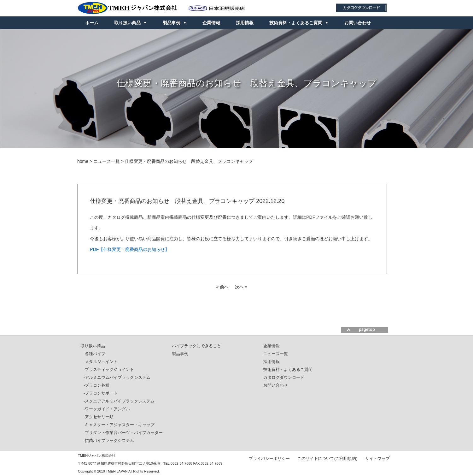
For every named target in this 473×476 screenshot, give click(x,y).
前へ (224, 287)
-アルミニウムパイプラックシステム (117, 377)
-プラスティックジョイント (109, 369)
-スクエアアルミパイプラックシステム (119, 401)
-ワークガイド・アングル (107, 409)
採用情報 (245, 23)
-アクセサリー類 (99, 417)
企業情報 (211, 23)
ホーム (92, 23)
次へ (239, 287)
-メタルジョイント (101, 362)
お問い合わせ (358, 23)
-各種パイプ (94, 354)
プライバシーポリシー (269, 458)
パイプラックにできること (196, 346)
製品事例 (172, 23)
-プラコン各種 (96, 385)
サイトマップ (377, 458)
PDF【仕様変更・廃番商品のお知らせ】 (130, 249)
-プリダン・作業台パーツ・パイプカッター (123, 433)
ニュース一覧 (276, 354)
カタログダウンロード (284, 377)
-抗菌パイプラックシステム (109, 440)
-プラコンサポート (101, 393)
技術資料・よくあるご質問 (296, 23)
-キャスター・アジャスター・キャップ (119, 425)
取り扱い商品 (127, 23)
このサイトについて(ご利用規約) (327, 458)
